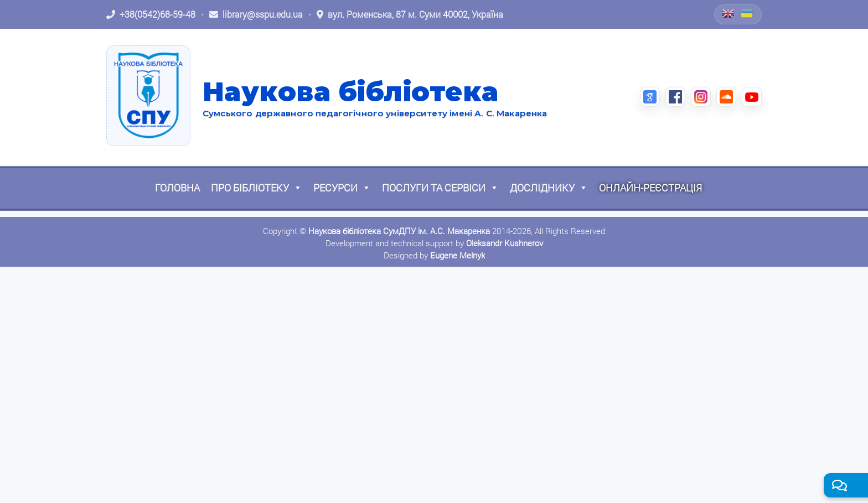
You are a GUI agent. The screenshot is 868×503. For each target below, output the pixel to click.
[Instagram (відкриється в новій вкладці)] (701, 97)
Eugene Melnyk (458, 255)
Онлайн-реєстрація (650, 188)
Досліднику (549, 188)
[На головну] (148, 96)
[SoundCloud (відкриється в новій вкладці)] (726, 97)
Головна (177, 188)
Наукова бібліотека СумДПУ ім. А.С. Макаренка (399, 231)
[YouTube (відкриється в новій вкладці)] (752, 97)
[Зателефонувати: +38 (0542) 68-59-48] (151, 14)
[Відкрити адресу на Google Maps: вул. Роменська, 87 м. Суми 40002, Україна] (410, 14)
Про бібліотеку (257, 188)
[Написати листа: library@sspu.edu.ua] (256, 14)
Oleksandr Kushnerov (505, 243)
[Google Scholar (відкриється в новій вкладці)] (650, 97)
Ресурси (342, 188)
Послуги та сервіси (440, 188)
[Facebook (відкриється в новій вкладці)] (675, 97)
